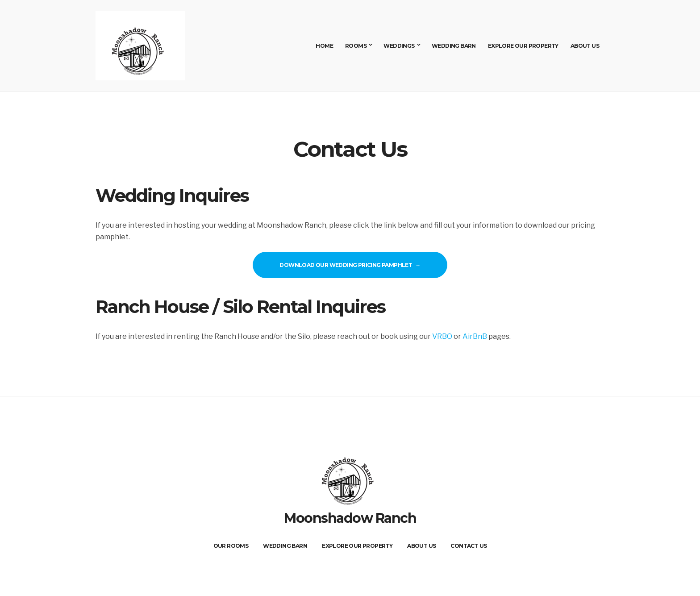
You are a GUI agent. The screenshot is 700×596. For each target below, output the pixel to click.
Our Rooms (231, 546)
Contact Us (469, 546)
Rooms (356, 46)
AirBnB (475, 336)
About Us (585, 46)
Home (324, 46)
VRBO (442, 336)
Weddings (399, 46)
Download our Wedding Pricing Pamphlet (346, 265)
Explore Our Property (523, 46)
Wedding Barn (454, 46)
